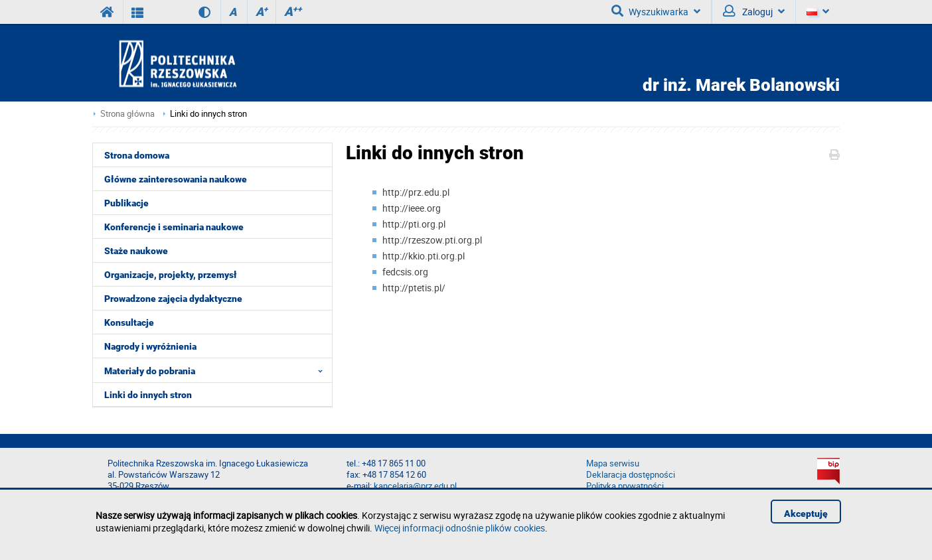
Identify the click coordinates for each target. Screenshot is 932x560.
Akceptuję (806, 514)
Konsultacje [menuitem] (129, 322)
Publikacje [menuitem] (126, 203)
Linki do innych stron (208, 114)
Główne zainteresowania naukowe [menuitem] (176, 179)
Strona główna (127, 114)
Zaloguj (754, 11)
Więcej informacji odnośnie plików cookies (460, 528)
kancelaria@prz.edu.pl (415, 486)
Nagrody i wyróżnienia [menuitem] (150, 346)
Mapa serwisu (613, 463)
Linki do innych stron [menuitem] (148, 395)
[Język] (817, 12)
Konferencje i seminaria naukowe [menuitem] (174, 227)
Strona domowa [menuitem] (137, 155)
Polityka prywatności (625, 486)
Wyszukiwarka (656, 11)
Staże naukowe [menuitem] (136, 251)
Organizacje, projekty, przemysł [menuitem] (171, 275)
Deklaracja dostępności (631, 475)
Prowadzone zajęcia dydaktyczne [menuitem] (173, 299)
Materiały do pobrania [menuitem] (217, 370)
